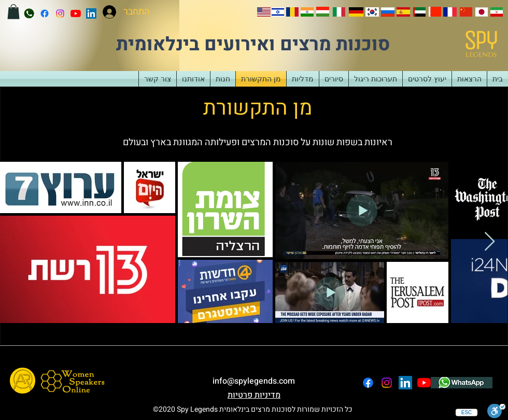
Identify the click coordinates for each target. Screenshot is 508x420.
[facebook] (45, 13)
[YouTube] (76, 13)
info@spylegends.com (254, 381)
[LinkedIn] (91, 13)
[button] (13, 12)
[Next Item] (490, 242)
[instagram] (60, 13)
